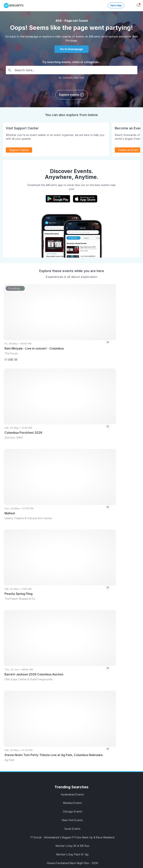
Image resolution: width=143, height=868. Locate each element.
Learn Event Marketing (35, 702)
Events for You (102, 642)
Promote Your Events (35, 648)
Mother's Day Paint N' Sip (73, 546)
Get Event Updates (102, 655)
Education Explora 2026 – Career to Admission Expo (73, 597)
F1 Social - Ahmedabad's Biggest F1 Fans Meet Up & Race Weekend (73, 528)
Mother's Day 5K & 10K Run (73, 537)
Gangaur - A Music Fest (73, 563)
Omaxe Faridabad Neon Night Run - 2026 (72, 554)
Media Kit (35, 735)
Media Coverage (95, 807)
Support (41, 807)
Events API (34, 688)
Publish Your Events (35, 642)
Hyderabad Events (72, 485)
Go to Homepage (71, 49)
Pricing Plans (35, 668)
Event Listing (34, 695)
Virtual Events (102, 648)
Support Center (19, 150)
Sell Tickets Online (34, 655)
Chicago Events (73, 503)
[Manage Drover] (5, 4)
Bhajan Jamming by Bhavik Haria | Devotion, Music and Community (72, 580)
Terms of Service (41, 814)
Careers (95, 801)
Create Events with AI (34, 682)
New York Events (72, 511)
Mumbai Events (73, 494)
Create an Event (128, 150)
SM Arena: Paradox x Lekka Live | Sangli (72, 606)
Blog (35, 755)
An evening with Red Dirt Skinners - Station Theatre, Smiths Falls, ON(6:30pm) (72, 571)
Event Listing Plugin (34, 729)
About (42, 801)
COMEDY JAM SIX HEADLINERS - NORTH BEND (72, 589)
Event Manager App (35, 675)
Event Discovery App (102, 662)
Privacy (95, 814)
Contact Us (42, 821)
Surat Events (72, 520)
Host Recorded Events (35, 662)
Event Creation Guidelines (35, 709)
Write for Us (102, 668)
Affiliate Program (35, 742)
